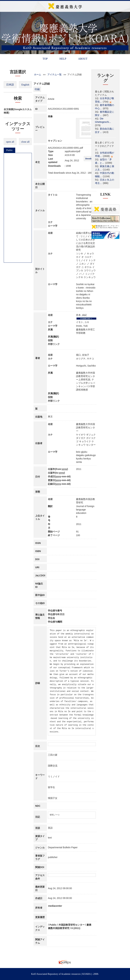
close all (25, 142)
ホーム (38, 74)
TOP (45, 59)
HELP (63, 59)
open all (10, 142)
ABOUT (83, 59)
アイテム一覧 (55, 74)
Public (9, 150)
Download (90, 159)
